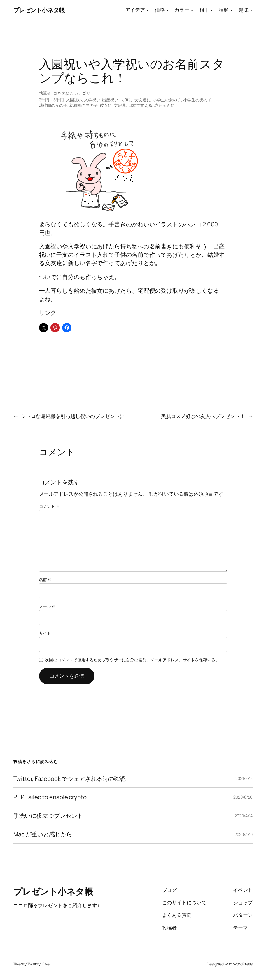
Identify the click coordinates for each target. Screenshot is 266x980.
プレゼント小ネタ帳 (39, 10)
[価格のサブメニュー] (167, 10)
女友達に (143, 100)
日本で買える (140, 105)
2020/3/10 (244, 834)
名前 (46, 579)
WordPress (243, 964)
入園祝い (74, 100)
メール (48, 606)
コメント (50, 506)
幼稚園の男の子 (84, 105)
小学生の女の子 (167, 100)
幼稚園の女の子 (53, 105)
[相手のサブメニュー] (212, 10)
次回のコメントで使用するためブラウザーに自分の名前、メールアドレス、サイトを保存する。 (132, 660)
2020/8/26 (243, 797)
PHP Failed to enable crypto (50, 797)
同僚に (127, 100)
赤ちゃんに (164, 105)
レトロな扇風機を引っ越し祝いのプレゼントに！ (76, 416)
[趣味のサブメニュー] (251, 10)
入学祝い (92, 100)
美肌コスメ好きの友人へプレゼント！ (203, 416)
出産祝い (110, 100)
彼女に (106, 105)
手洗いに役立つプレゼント (48, 816)
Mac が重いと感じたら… (45, 834)
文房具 (120, 105)
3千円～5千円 (51, 100)
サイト (45, 633)
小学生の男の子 (197, 100)
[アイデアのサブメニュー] (148, 10)
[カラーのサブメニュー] (192, 10)
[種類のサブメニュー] (232, 10)
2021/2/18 (244, 778)
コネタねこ (63, 93)
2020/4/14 (244, 816)
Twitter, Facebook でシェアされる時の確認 (70, 779)
